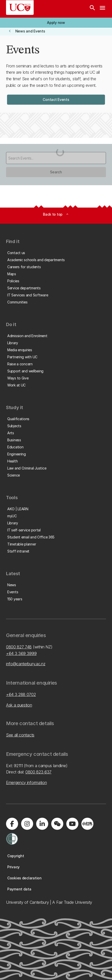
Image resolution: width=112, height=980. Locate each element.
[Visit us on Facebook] (12, 824)
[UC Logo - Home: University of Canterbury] (20, 8)
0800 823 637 (38, 772)
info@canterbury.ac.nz (26, 664)
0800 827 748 (19, 647)
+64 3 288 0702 (21, 694)
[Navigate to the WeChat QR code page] (57, 824)
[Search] (92, 9)
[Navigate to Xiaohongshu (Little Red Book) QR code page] (87, 824)
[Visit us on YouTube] (72, 824)
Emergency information (26, 782)
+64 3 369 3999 (21, 653)
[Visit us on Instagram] (27, 824)
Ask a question (19, 705)
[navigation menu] (102, 9)
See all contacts (20, 735)
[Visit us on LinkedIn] (42, 824)
